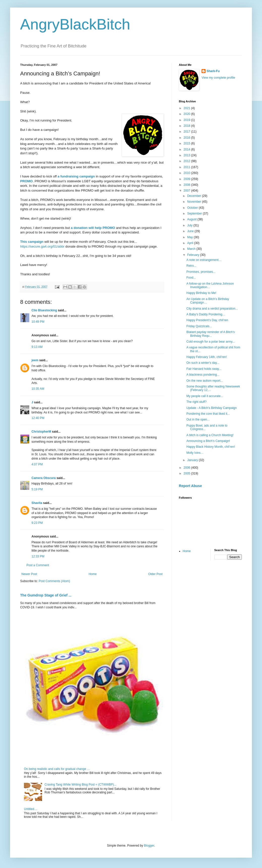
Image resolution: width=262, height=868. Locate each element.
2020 (187, 114)
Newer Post (29, 574)
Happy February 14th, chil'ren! (207, 357)
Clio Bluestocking (44, 310)
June (191, 231)
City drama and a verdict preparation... (212, 309)
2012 (187, 161)
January (193, 460)
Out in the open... (198, 420)
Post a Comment (38, 565)
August (192, 219)
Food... (191, 278)
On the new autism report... (205, 381)
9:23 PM (37, 523)
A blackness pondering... (203, 375)
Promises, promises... (201, 272)
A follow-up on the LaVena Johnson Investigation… (210, 285)
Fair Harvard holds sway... (204, 369)
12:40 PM (38, 418)
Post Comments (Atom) (54, 581)
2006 (187, 468)
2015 (187, 143)
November (195, 202)
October (193, 208)
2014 (187, 149)
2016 (187, 138)
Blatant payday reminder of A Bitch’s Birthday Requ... (211, 334)
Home (93, 574)
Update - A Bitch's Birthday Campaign (212, 408)
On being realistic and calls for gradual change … (57, 769)
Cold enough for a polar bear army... (211, 342)
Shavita (37, 503)
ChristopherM (41, 432)
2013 (187, 155)
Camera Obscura (44, 478)
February (194, 255)
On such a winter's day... (203, 363)
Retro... (191, 266)
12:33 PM (38, 556)
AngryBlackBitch (75, 24)
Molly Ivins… (195, 453)
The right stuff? (196, 402)
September (195, 214)
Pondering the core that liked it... (208, 414)
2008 (187, 185)
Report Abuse (190, 486)
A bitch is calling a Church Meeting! (210, 435)
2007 (187, 191)
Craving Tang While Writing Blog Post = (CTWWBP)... (80, 785)
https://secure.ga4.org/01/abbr (42, 246)
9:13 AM (37, 347)
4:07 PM (37, 464)
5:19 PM (37, 489)
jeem (35, 360)
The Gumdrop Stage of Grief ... (46, 595)
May (190, 237)
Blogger (149, 846)
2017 (187, 132)
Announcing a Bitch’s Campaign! (208, 441)
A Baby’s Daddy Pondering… (206, 314)
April (191, 243)
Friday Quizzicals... (199, 326)
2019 (187, 120)
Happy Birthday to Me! (201, 293)
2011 (187, 167)
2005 (187, 473)
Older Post (155, 574)
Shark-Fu (213, 71)
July (190, 225)
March (192, 249)
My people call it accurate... (205, 396)
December (195, 196)
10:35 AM (38, 389)
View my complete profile (218, 78)
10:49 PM (38, 322)
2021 (187, 108)
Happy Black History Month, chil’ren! (211, 447)
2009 (187, 179)
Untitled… (31, 809)
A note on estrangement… (204, 260)
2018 (187, 126)
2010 (187, 173)
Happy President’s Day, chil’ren (207, 320)
